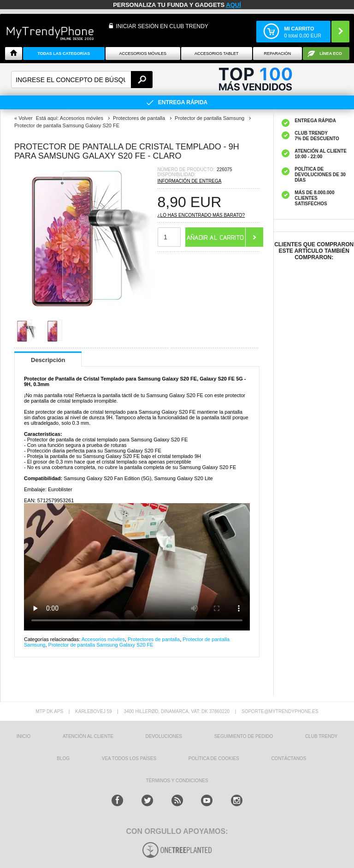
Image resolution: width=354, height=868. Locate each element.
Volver (26, 118)
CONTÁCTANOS (289, 758)
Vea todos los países (129, 758)
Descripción (48, 360)
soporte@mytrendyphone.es (280, 711)
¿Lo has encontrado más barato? (201, 215)
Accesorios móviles (103, 639)
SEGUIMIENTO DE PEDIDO (244, 736)
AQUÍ (233, 5)
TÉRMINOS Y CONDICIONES (177, 781)
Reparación (277, 54)
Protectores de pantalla (154, 639)
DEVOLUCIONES (164, 736)
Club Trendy (321, 736)
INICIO (24, 736)
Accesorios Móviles (143, 54)
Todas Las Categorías (64, 54)
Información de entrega (190, 181)
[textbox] (82, 80)
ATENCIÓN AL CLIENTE (88, 736)
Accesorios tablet (217, 54)
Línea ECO (331, 54)
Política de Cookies (214, 758)
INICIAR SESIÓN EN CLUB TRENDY (162, 26)
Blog (63, 758)
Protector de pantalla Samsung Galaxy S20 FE (101, 645)
